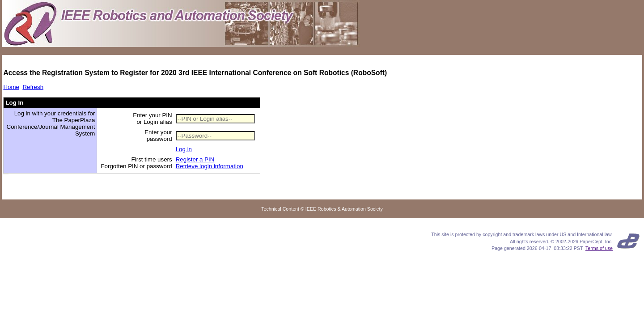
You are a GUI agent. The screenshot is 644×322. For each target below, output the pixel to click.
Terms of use (599, 248)
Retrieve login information (210, 166)
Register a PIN (195, 159)
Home (11, 87)
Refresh (33, 87)
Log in (184, 149)
